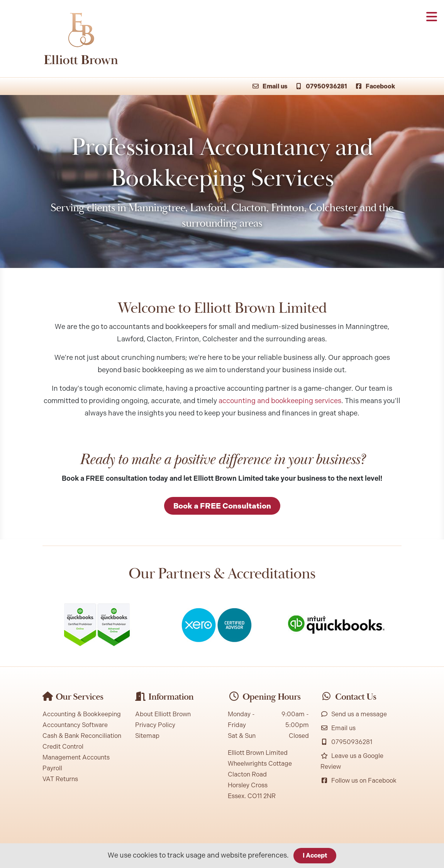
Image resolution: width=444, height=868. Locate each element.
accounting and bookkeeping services (280, 401)
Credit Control (63, 747)
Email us (269, 86)
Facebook (375, 86)
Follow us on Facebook (358, 781)
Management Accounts (76, 757)
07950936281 (321, 86)
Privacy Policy (155, 725)
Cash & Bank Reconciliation (82, 736)
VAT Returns (60, 779)
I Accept (315, 855)
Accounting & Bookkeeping (82, 714)
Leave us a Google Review (352, 761)
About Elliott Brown (163, 714)
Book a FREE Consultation (222, 506)
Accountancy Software (75, 725)
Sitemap (147, 736)
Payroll (52, 768)
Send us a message (354, 714)
